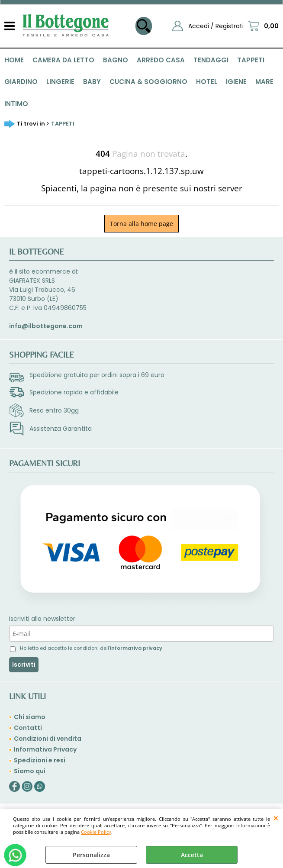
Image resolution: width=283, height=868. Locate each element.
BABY (92, 82)
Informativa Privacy (45, 749)
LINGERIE (60, 82)
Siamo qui (30, 771)
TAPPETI (251, 60)
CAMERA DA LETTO (63, 60)
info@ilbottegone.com (46, 326)
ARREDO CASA (161, 60)
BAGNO (116, 60)
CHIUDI (276, 818)
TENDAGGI (211, 60)
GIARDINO (21, 82)
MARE (264, 82)
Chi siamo (30, 717)
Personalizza (91, 855)
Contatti (28, 728)
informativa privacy (136, 648)
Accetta (192, 855)
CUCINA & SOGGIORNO (148, 82)
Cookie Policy (96, 832)
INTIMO (16, 104)
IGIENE (236, 82)
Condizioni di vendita (48, 739)
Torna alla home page (141, 224)
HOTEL (207, 82)
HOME (14, 60)
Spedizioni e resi (40, 760)
